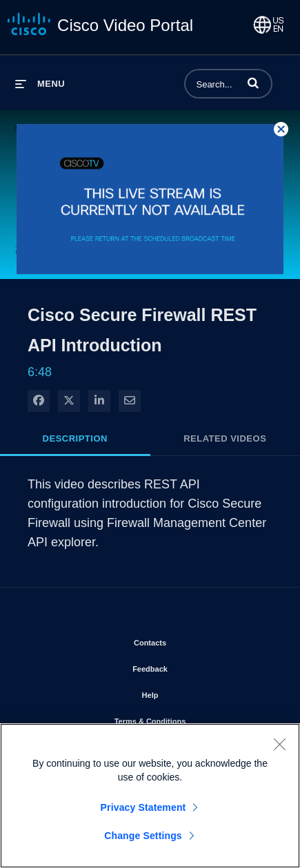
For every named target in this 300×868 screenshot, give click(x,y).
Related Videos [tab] (225, 438)
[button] (253, 83)
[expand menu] (40, 84)
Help (190, 692)
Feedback (189, 666)
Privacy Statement (143, 810)
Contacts (189, 640)
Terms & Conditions (190, 719)
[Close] (279, 747)
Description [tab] (75, 438)
